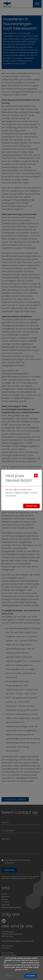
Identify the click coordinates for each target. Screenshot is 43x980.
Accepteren (31, 976)
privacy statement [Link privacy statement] (14, 963)
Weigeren (10, 976)
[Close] (36, 476)
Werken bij (31, 506)
